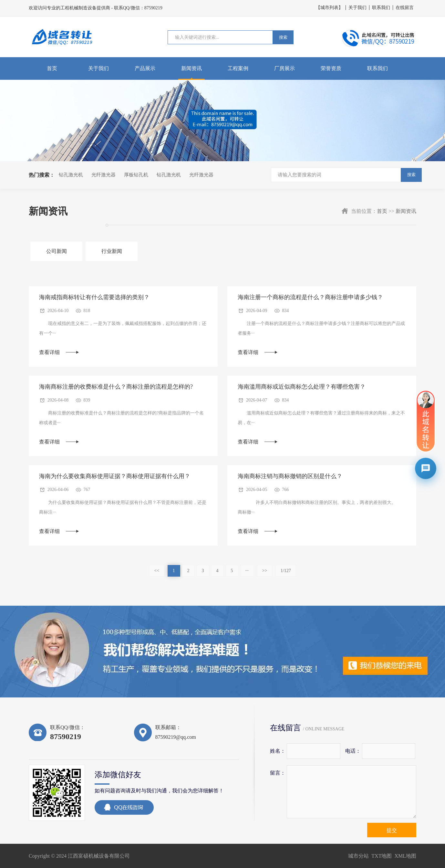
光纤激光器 (103, 175)
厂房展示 (285, 68)
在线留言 (405, 8)
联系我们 (381, 8)
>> (265, 571)
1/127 (286, 571)
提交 (392, 830)
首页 (52, 68)
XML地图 (405, 856)
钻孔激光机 (71, 175)
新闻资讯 (191, 68)
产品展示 (145, 68)
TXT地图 (382, 856)
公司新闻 (57, 251)
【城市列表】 (329, 8)
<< (157, 571)
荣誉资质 (331, 68)
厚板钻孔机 (136, 175)
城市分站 (358, 856)
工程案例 (238, 68)
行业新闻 (112, 251)
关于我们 (357, 8)
